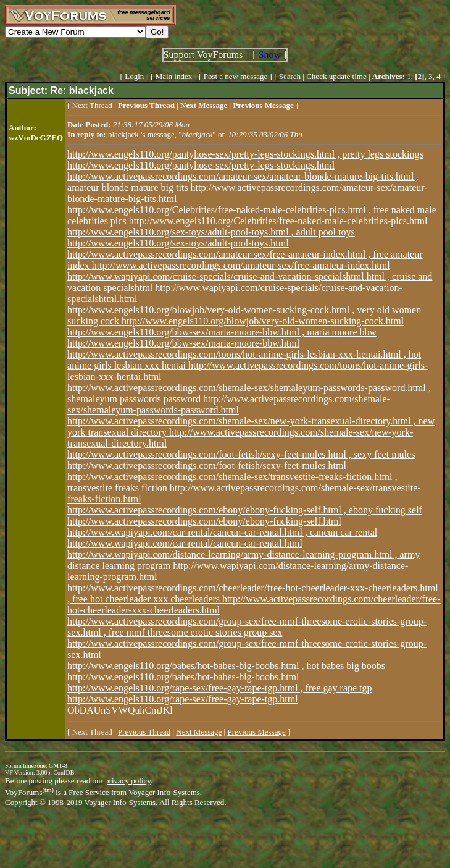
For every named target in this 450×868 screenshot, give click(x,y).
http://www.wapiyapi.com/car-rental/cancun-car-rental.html (185, 543)
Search (290, 76)
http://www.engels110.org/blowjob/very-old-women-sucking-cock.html (263, 321)
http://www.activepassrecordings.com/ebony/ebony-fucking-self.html (204, 521)
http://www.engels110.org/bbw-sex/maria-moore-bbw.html (183, 343)
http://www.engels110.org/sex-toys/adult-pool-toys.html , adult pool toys (211, 232)
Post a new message (236, 76)
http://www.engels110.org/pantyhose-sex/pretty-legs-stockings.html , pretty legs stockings (245, 154)
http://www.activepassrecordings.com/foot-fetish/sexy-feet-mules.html (207, 466)
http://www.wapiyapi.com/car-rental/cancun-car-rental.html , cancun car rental (222, 532)
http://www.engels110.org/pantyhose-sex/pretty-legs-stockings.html (201, 165)
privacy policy (128, 781)
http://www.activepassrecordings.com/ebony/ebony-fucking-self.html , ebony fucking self (245, 510)
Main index (174, 76)
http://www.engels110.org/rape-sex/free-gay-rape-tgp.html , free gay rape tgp (219, 688)
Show (270, 55)
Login (134, 76)
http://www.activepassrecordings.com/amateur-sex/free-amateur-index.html (241, 265)
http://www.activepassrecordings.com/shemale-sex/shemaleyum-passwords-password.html (229, 404)
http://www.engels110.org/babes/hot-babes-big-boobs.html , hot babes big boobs (226, 666)
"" (197, 134)
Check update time (336, 76)
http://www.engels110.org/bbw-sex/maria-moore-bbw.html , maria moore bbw (222, 332)
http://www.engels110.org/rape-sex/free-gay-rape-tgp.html (183, 699)
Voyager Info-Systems (164, 792)
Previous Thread (144, 732)
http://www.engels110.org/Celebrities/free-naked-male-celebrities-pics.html (278, 221)
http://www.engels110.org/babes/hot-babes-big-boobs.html (183, 677)
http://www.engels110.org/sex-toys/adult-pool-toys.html (178, 243)
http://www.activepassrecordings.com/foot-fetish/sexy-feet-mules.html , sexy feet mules (241, 454)
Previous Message (256, 732)
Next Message (199, 732)
